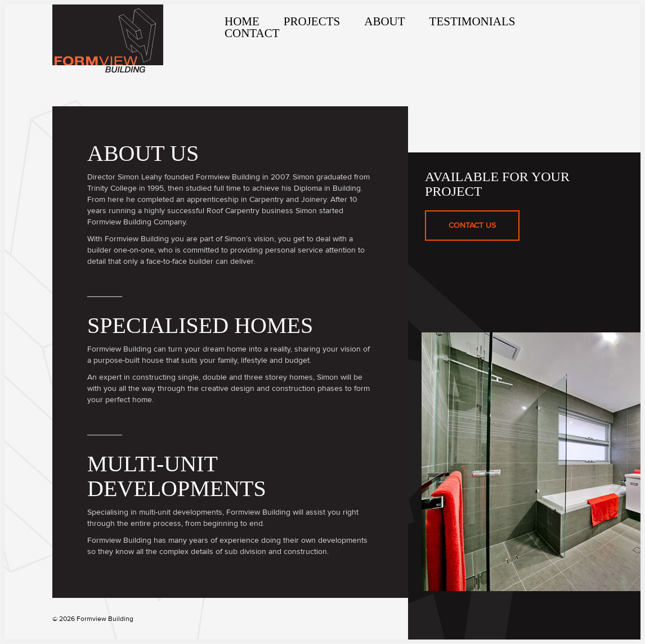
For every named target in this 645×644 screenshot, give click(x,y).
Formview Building (108, 39)
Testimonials (472, 21)
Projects (312, 21)
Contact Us (467, 220)
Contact (252, 33)
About (384, 21)
